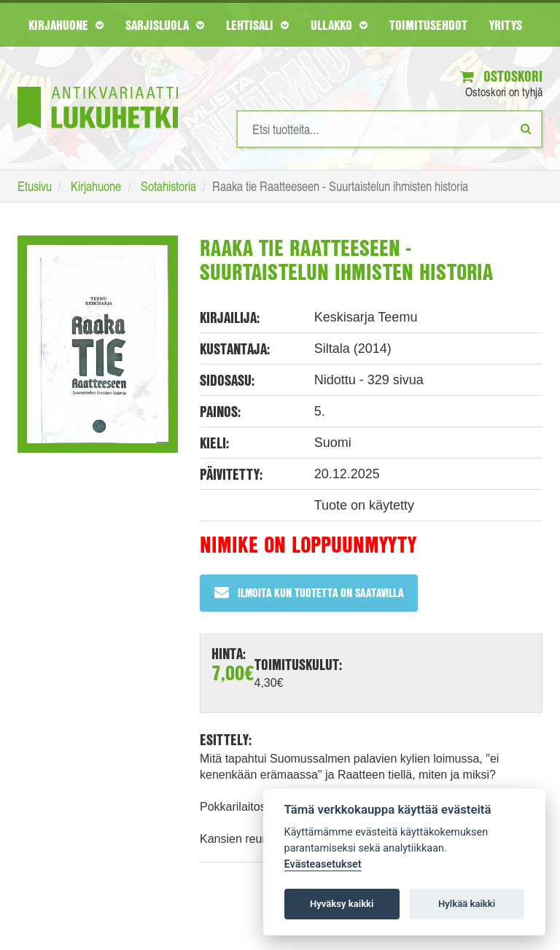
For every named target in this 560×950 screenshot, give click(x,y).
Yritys (506, 25)
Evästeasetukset (323, 864)
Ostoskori (501, 76)
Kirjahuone (66, 25)
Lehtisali (257, 25)
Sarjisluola (165, 25)
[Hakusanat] (389, 129)
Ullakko (339, 25)
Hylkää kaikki (467, 904)
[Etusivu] (98, 86)
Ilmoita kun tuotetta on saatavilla (309, 592)
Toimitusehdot (428, 25)
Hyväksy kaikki (342, 904)
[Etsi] (526, 128)
